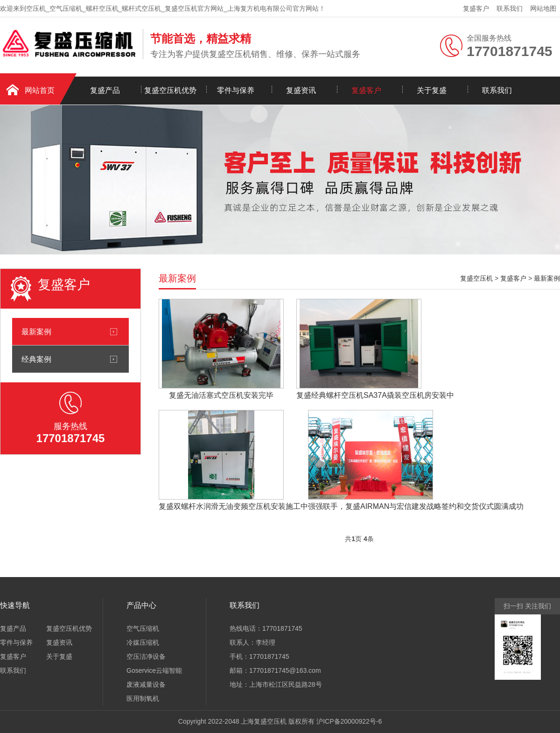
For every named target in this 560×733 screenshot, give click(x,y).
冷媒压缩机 (143, 642)
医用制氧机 (143, 698)
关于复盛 (432, 90)
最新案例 (36, 331)
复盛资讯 (301, 90)
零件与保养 (236, 90)
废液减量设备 (146, 684)
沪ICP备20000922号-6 (349, 721)
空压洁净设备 (146, 656)
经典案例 (36, 359)
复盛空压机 (476, 278)
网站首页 (40, 90)
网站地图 (543, 8)
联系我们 (510, 8)
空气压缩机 (143, 628)
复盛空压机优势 (170, 90)
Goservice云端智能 (154, 670)
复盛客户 (476, 8)
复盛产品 (105, 90)
